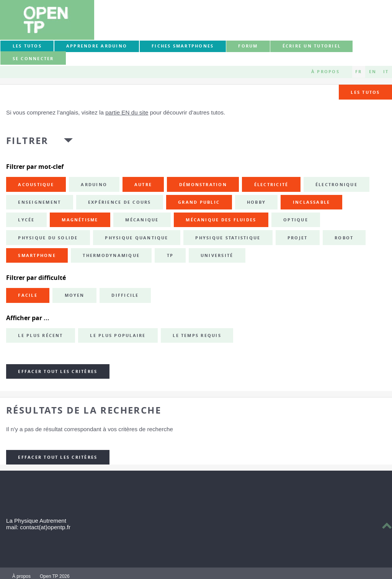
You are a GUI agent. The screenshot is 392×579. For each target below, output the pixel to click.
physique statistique (228, 238)
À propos (325, 72)
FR (359, 72)
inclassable (312, 202)
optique (296, 220)
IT (386, 72)
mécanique (142, 220)
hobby (256, 202)
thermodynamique (111, 255)
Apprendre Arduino (97, 46)
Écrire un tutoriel (312, 46)
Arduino (94, 185)
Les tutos (27, 46)
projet (297, 238)
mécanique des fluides (221, 220)
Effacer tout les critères (58, 371)
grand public (199, 202)
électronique (336, 185)
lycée (26, 220)
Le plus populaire (118, 335)
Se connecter (33, 59)
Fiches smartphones (183, 46)
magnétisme (80, 220)
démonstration (203, 185)
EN (373, 72)
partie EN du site (127, 112)
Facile (28, 295)
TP (170, 255)
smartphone (37, 255)
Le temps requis (197, 335)
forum (248, 46)
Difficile (125, 295)
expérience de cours (120, 202)
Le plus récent (40, 335)
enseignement (39, 202)
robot (344, 238)
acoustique (36, 185)
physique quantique (136, 238)
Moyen (75, 295)
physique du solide (48, 238)
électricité (271, 185)
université (217, 255)
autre (143, 185)
